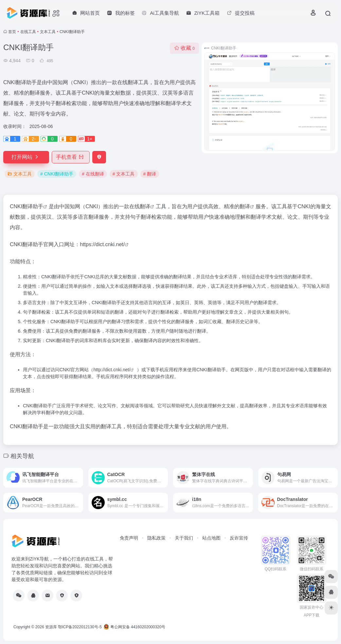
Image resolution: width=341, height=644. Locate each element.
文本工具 (48, 32)
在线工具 (28, 32)
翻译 (245, 206)
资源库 (51, 627)
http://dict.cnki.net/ (112, 370)
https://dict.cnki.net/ (102, 244)
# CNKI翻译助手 (57, 174)
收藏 (184, 48)
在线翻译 (140, 206)
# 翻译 (150, 174)
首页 (12, 32)
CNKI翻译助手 (27, 206)
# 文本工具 (124, 174)
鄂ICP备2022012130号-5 (80, 627)
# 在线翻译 (93, 174)
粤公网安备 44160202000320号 (135, 627)
